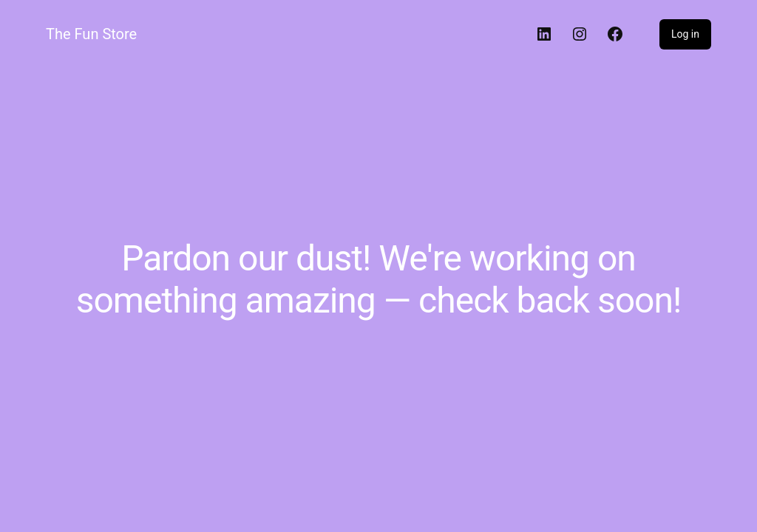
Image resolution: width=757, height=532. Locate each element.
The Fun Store (91, 34)
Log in (685, 34)
